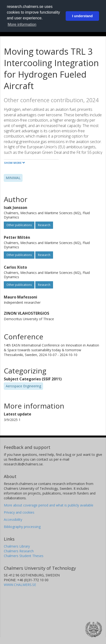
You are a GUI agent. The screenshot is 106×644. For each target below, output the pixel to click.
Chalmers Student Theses (24, 556)
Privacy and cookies (19, 512)
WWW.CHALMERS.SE (20, 585)
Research (44, 225)
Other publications (19, 225)
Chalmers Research (19, 551)
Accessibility (13, 519)
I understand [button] (82, 16)
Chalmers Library (17, 546)
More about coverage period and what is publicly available (49, 505)
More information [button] (22, 24)
